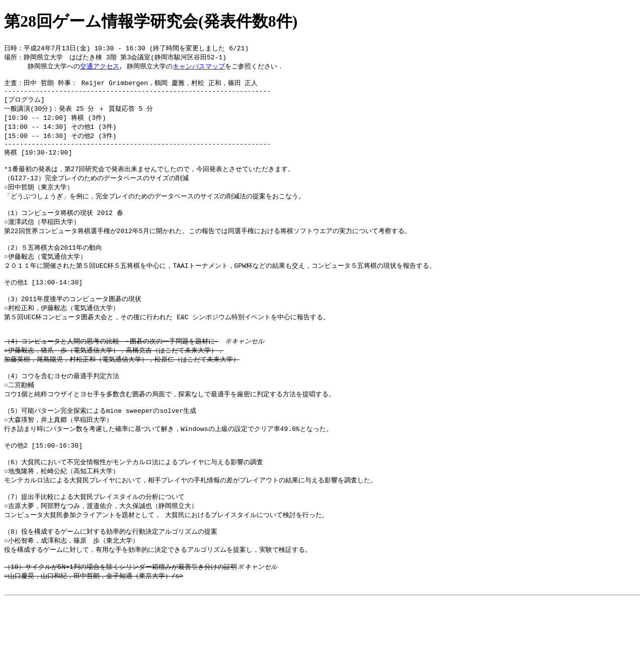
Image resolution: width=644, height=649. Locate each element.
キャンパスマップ (199, 67)
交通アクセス (100, 67)
